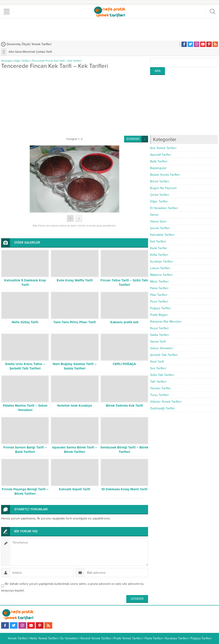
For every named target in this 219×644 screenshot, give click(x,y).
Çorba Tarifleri (160, 195)
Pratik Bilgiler (159, 315)
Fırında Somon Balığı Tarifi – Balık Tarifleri (25, 450)
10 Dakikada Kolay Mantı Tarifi (124, 489)
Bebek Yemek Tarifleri (165, 175)
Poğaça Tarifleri (161, 308)
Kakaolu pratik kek (124, 322)
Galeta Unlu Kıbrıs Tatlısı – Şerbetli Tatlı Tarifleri (25, 366)
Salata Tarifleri (160, 335)
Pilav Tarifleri (159, 295)
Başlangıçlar (158, 168)
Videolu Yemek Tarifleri (166, 402)
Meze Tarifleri (159, 282)
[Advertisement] (110, 29)
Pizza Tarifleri (159, 302)
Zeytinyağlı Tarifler (163, 408)
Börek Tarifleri (160, 181)
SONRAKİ (133, 139)
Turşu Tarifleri (159, 395)
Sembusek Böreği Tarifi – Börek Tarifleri (124, 450)
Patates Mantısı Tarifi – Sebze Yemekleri (25, 408)
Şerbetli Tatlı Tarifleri (164, 355)
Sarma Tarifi (158, 342)
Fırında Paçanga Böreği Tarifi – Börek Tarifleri (25, 491)
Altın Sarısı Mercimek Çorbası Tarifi (30, 52)
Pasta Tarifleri (159, 288)
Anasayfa (6, 61)
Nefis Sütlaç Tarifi (25, 322)
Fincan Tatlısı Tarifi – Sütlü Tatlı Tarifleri (124, 283)
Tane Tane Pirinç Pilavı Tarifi (75, 322)
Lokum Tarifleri (160, 268)
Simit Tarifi (157, 362)
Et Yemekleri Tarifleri (164, 208)
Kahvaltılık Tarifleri (162, 235)
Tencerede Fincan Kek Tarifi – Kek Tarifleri (57, 61)
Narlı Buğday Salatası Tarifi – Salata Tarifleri (75, 366)
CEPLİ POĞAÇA (124, 364)
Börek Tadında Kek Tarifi (124, 406)
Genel (154, 215)
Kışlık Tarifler (159, 248)
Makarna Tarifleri (161, 275)
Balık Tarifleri (159, 161)
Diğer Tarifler (22, 61)
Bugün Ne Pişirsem (163, 188)
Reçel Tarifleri (159, 328)
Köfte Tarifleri (159, 255)
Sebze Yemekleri (162, 348)
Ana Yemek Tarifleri (163, 148)
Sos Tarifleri (158, 368)
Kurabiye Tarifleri (162, 261)
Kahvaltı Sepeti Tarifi (75, 489)
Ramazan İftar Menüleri (166, 322)
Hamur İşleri (158, 221)
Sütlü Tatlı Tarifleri (162, 375)
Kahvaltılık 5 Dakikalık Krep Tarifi (25, 283)
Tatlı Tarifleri (158, 382)
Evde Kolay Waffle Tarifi (75, 280)
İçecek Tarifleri (160, 228)
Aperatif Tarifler (161, 155)
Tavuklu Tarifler (160, 388)
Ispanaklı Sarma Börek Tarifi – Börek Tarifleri (75, 450)
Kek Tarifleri (158, 241)
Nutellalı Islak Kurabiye (75, 406)
